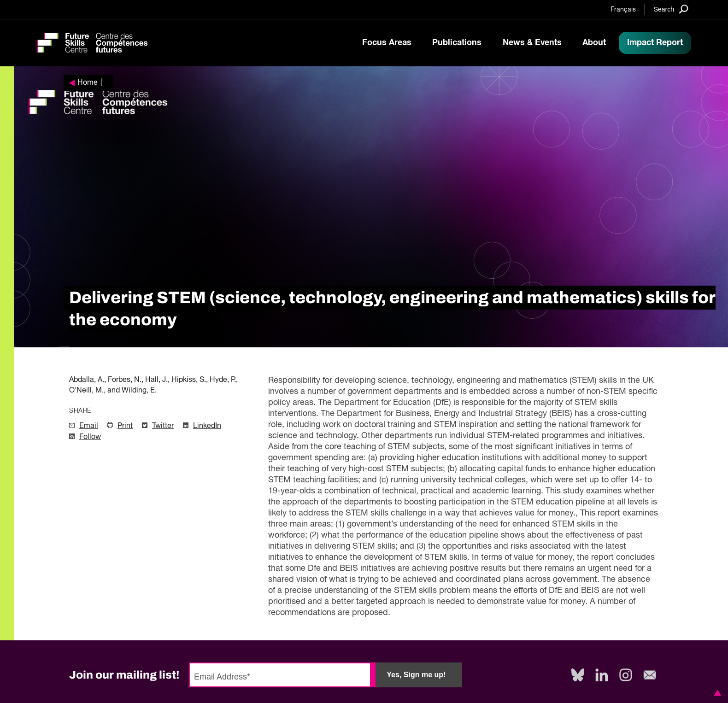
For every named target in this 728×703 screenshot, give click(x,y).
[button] (716, 693)
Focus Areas (387, 43)
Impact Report (655, 43)
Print (125, 426)
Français (623, 10)
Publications (457, 43)
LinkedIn (207, 426)
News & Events (532, 43)
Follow (90, 437)
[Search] (671, 9)
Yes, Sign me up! (416, 675)
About (594, 43)
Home (88, 83)
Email (89, 426)
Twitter (163, 426)
